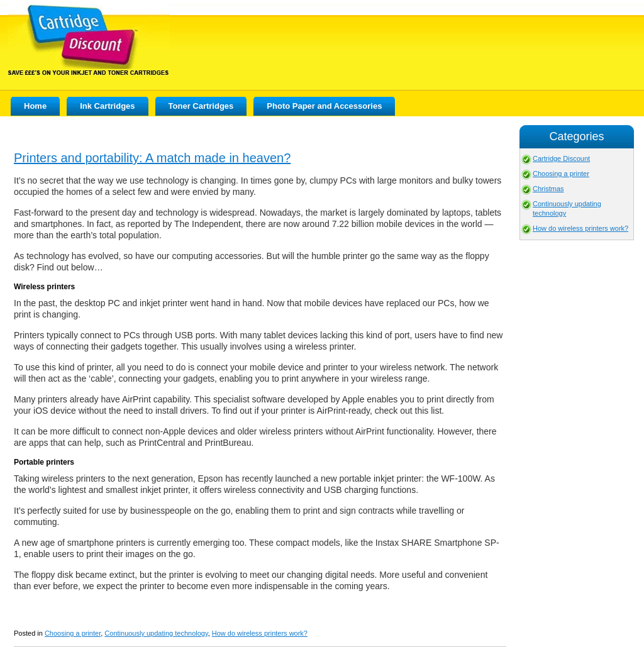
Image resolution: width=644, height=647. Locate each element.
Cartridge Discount (561, 158)
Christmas (548, 189)
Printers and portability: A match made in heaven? (152, 158)
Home (35, 106)
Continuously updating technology (156, 633)
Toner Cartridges (201, 106)
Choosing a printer (73, 633)
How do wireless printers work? (260, 633)
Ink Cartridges (107, 106)
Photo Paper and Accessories (324, 106)
